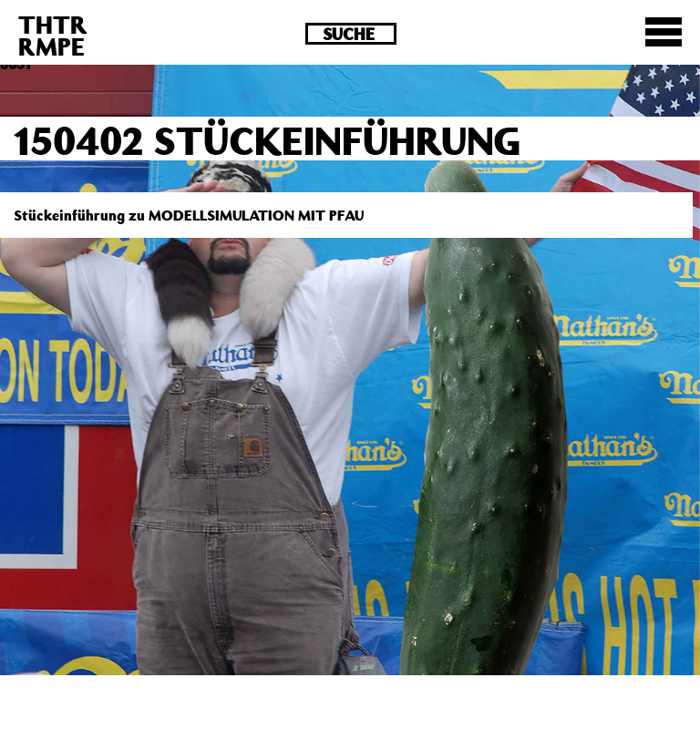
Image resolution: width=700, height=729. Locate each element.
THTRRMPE (53, 35)
